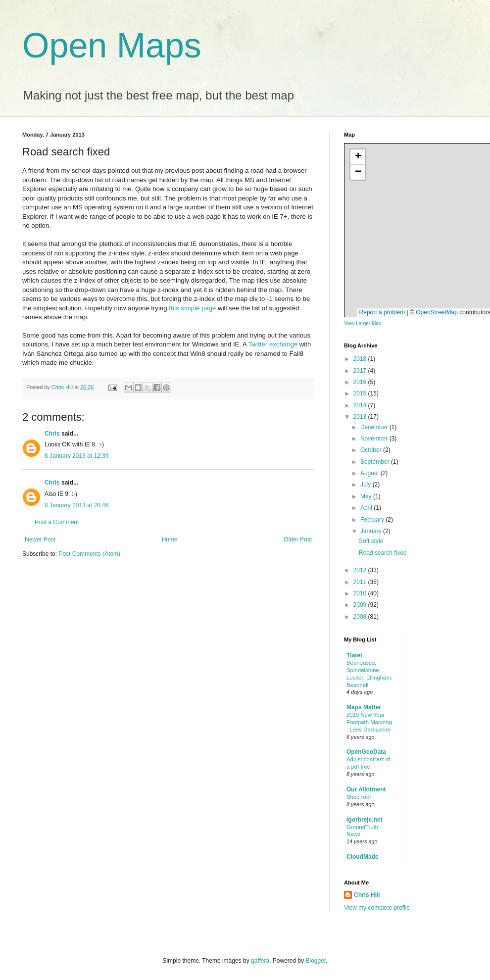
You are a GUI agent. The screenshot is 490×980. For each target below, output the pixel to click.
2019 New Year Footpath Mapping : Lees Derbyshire (369, 722)
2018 (361, 359)
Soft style (371, 541)
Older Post (298, 539)
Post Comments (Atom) (89, 554)
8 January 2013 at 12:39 (76, 456)
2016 (361, 382)
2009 (361, 605)
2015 (361, 393)
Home (170, 539)
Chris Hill (367, 895)
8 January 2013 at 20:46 (76, 505)
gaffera (260, 961)
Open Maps (112, 46)
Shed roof (359, 797)
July (367, 485)
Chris (52, 434)
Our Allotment (366, 789)
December (375, 427)
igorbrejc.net (365, 820)
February (373, 520)
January (372, 531)
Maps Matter (364, 707)
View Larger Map (363, 323)
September (376, 462)
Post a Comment (57, 522)
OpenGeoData (366, 752)
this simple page (192, 308)
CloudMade (363, 857)
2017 (361, 371)
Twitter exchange (273, 344)
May (367, 496)
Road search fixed (383, 553)
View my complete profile (377, 908)
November (375, 439)
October (372, 450)
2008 (361, 617)
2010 (361, 593)
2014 (361, 405)
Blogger (316, 961)
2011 (361, 582)
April (367, 508)
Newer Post (40, 539)
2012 (361, 570)
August (370, 473)
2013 (361, 417)
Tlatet (354, 655)
